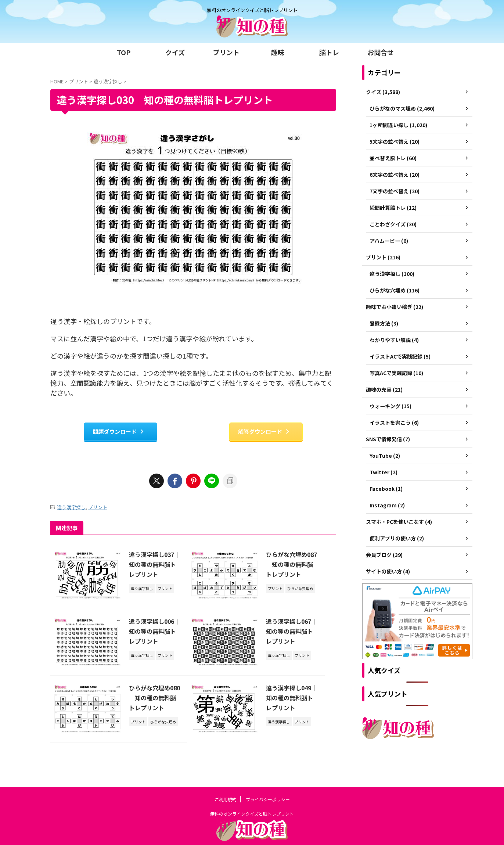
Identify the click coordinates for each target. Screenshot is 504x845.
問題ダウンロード (119, 432)
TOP (124, 52)
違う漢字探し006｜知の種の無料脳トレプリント (153, 632)
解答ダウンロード (264, 432)
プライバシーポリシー (268, 782)
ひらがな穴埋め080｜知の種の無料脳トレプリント (153, 698)
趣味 (278, 52)
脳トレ (329, 52)
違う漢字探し (71, 507)
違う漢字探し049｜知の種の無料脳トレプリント (290, 698)
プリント (226, 52)
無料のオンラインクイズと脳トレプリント (252, 796)
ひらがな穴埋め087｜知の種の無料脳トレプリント (290, 564)
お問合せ (381, 52)
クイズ (175, 52)
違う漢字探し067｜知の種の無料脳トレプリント (290, 632)
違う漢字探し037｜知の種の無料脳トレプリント (153, 564)
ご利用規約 (226, 782)
